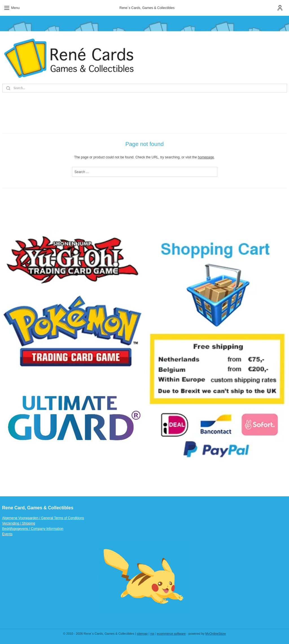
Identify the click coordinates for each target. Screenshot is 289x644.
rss (152, 634)
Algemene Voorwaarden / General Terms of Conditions (43, 518)
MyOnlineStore (216, 634)
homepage (206, 157)
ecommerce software (171, 634)
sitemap (142, 634)
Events (7, 534)
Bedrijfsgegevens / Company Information (33, 529)
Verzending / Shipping (19, 523)
